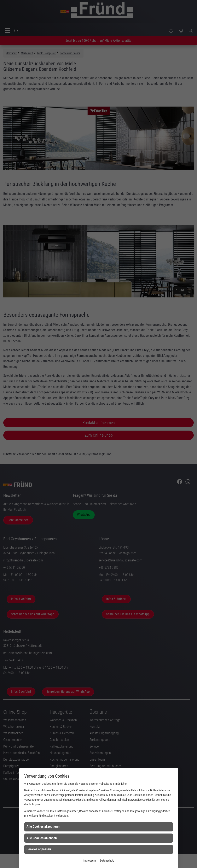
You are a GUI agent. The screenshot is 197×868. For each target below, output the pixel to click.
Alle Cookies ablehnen (42, 838)
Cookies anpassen (39, 849)
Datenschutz (107, 861)
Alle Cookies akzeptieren (43, 827)
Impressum (89, 861)
